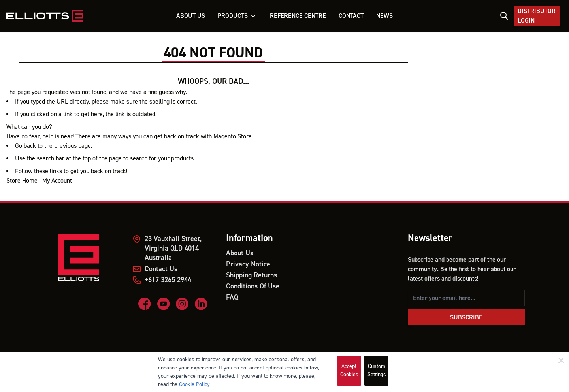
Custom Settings (377, 370)
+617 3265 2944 (168, 280)
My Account (57, 181)
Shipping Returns (252, 275)
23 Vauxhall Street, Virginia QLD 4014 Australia (173, 248)
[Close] (561, 360)
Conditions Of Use (253, 286)
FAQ (232, 297)
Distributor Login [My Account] (537, 16)
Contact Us (161, 269)
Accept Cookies (349, 370)
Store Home (22, 181)
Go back (25, 146)
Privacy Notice (248, 264)
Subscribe (466, 317)
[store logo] (45, 16)
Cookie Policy (194, 384)
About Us (240, 253)
